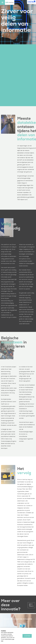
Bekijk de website (31, 607)
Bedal (18, 627)
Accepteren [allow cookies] (27, 636)
